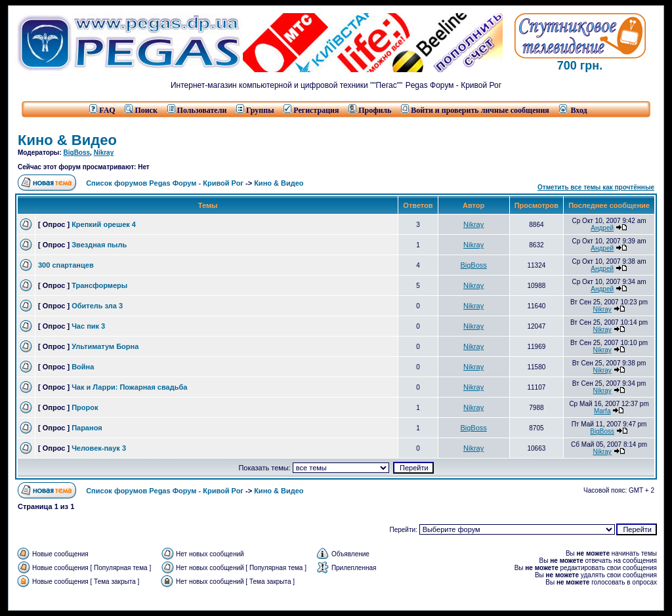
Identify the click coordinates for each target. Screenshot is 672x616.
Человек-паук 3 (99, 448)
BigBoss (77, 153)
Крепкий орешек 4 (104, 224)
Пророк (85, 407)
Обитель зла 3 (97, 306)
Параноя (87, 428)
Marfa (602, 411)
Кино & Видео (67, 140)
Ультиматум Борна (105, 346)
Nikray (104, 153)
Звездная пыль (99, 245)
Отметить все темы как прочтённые (596, 187)
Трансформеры (99, 285)
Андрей (602, 228)
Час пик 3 (88, 326)
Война (83, 367)
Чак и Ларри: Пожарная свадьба (129, 387)
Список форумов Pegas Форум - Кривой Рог (165, 183)
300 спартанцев (66, 265)
